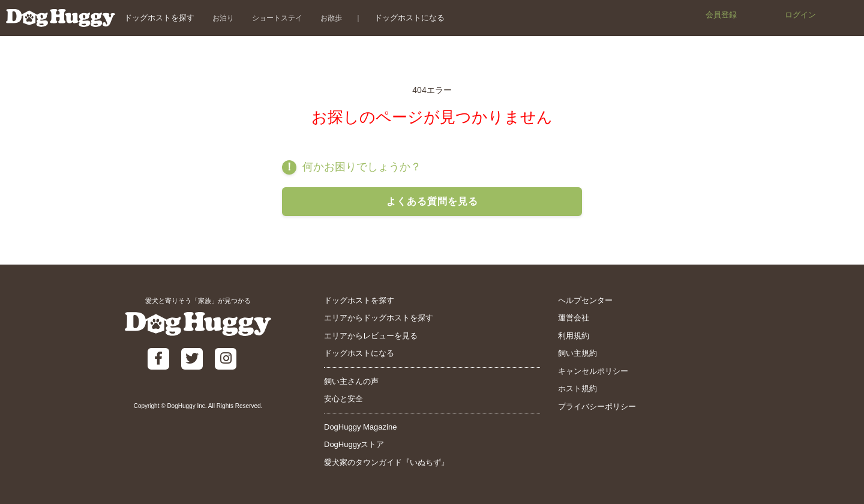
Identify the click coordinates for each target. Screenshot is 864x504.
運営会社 (574, 318)
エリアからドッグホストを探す (379, 318)
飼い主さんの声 (351, 381)
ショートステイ (277, 18)
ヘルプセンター (585, 300)
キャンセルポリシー (593, 371)
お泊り (223, 18)
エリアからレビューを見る (371, 336)
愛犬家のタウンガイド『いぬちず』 (386, 462)
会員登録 (721, 15)
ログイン (800, 15)
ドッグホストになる (409, 18)
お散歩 (331, 18)
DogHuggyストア (354, 444)
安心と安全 (343, 399)
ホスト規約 (577, 388)
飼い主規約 (577, 353)
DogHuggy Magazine (360, 427)
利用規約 (574, 336)
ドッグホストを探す (159, 18)
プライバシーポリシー (597, 406)
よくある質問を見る (432, 201)
